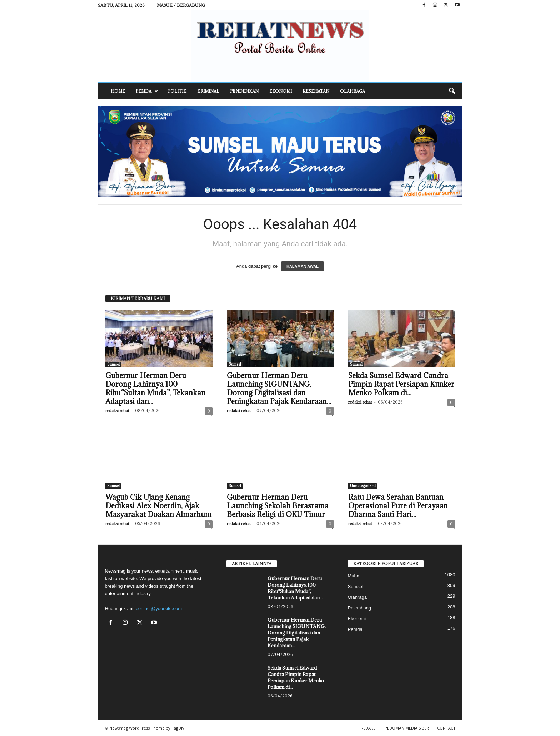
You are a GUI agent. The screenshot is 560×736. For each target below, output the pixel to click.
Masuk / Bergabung (181, 5)
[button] (452, 91)
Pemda (147, 91)
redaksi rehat (117, 411)
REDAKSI (369, 728)
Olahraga (352, 91)
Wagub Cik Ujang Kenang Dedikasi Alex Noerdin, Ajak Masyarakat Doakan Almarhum (158, 506)
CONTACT (446, 728)
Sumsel (113, 364)
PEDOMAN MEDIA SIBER (407, 728)
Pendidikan (244, 91)
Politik (177, 91)
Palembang (360, 608)
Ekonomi (281, 91)
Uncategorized (363, 486)
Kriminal (208, 91)
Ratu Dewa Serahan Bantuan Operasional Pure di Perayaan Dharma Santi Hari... (398, 506)
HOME (118, 91)
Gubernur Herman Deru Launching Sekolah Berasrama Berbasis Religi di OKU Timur (278, 506)
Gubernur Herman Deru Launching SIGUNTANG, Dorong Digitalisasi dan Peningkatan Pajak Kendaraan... (279, 389)
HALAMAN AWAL (302, 266)
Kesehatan (316, 91)
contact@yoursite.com (159, 609)
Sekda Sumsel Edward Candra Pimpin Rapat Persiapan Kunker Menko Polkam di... (401, 384)
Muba (354, 576)
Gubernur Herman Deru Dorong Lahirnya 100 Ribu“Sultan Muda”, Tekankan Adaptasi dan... (155, 389)
